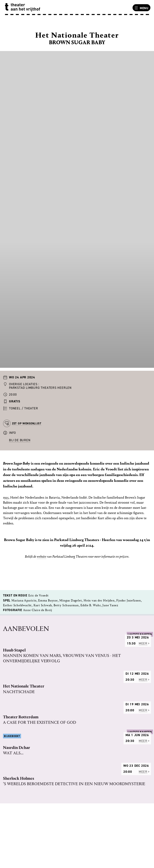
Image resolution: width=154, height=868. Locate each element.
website (42, 557)
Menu (141, 8)
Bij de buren (20, 440)
